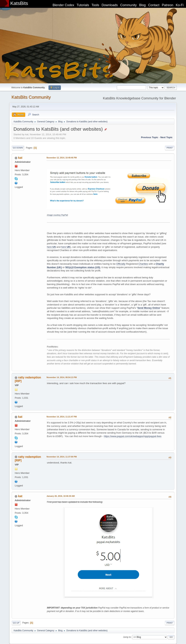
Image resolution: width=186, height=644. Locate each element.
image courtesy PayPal (57, 215)
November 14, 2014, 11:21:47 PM (62, 417)
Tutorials (83, 5)
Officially (121, 264)
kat (20, 158)
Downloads (110, 5)
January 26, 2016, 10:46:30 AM (61, 496)
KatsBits (19, 3)
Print (170, 148)
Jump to (127, 637)
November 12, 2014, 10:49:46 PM (62, 158)
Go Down (18, 148)
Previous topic (150, 137)
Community (129, 5)
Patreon (168, 5)
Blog (142, 5)
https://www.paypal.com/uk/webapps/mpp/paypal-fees (133, 436)
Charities (143, 264)
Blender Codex (63, 5)
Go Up (16, 623)
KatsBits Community (31, 97)
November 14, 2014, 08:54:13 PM (62, 377)
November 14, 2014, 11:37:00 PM (62, 457)
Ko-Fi (180, 5)
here (51, 247)
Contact (154, 5)
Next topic (166, 137)
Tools (95, 5)
